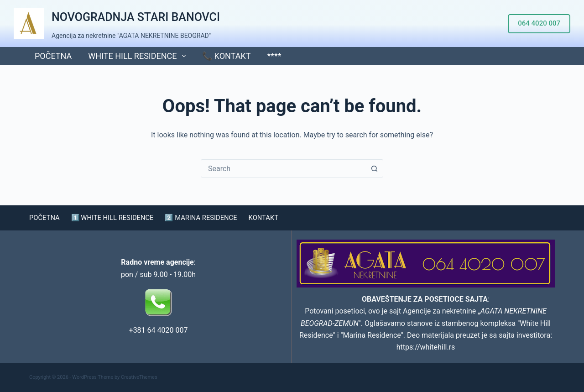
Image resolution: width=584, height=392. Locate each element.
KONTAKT (281, 218)
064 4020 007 (539, 23)
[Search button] (374, 168)
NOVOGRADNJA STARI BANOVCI (136, 17)
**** (274, 56)
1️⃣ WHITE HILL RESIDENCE (118, 218)
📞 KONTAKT (226, 56)
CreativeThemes (139, 377)
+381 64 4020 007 (159, 330)
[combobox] (283, 168)
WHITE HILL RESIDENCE (139, 56)
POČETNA (53, 56)
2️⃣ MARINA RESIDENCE (214, 218)
